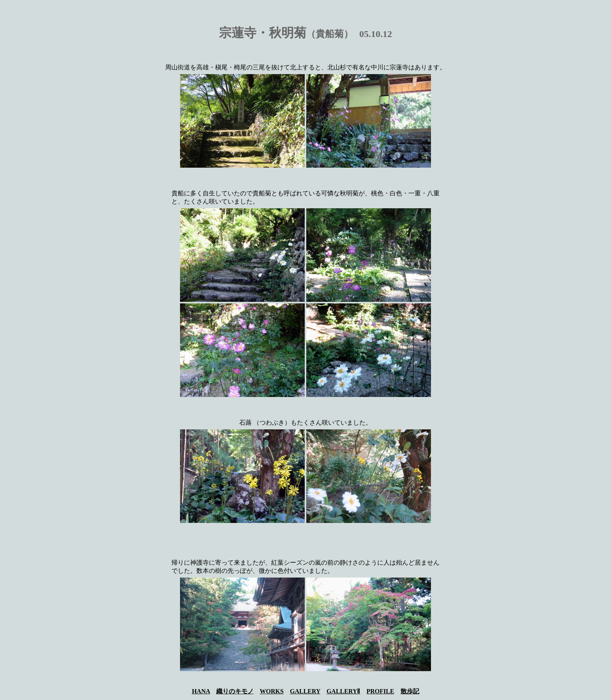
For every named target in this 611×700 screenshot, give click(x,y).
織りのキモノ (235, 691)
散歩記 (410, 691)
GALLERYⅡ (343, 691)
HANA (201, 691)
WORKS (272, 691)
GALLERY (305, 691)
